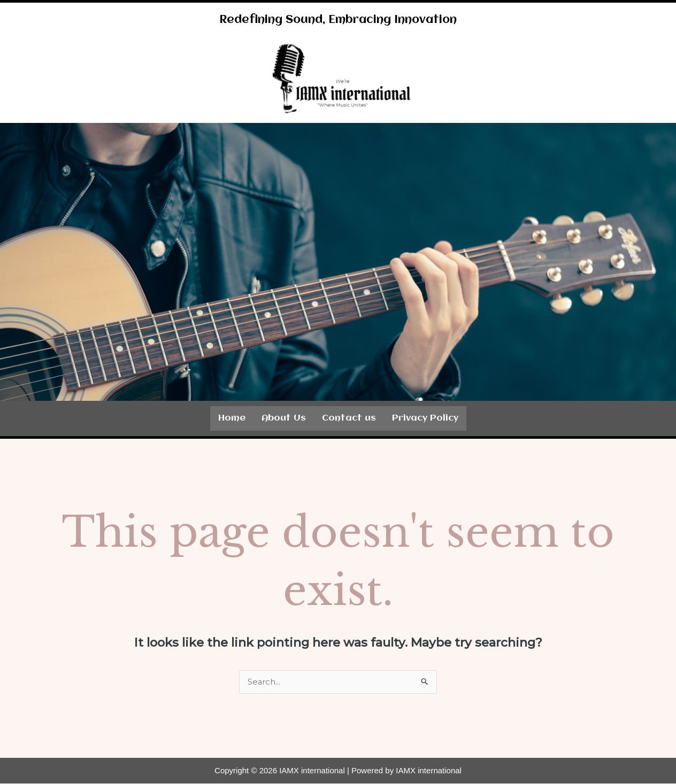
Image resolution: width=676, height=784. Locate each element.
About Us (284, 418)
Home (232, 418)
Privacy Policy (425, 418)
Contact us (349, 418)
